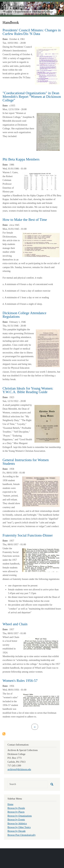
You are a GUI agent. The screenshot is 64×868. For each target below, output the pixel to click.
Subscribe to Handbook (4, 734)
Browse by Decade (17, 831)
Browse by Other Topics (19, 827)
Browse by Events (16, 820)
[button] (47, 65)
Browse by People (16, 808)
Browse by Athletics (17, 824)
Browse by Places (16, 812)
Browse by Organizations (20, 816)
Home (10, 804)
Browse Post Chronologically (22, 835)
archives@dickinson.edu (19, 769)
